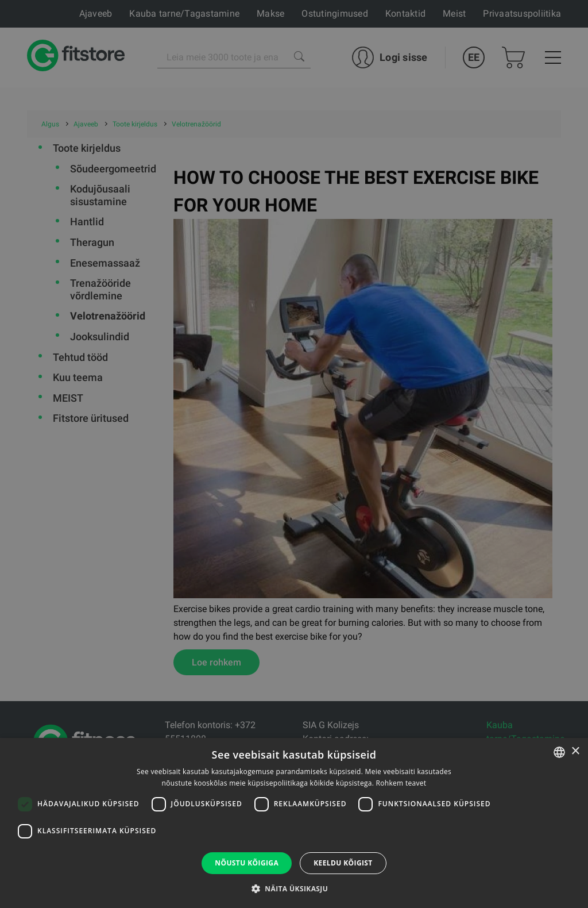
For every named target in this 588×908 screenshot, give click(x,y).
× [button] (575, 751)
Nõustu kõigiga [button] (247, 863)
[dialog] (294, 454)
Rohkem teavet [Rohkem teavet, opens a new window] (401, 783)
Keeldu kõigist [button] (343, 863)
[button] (294, 888)
